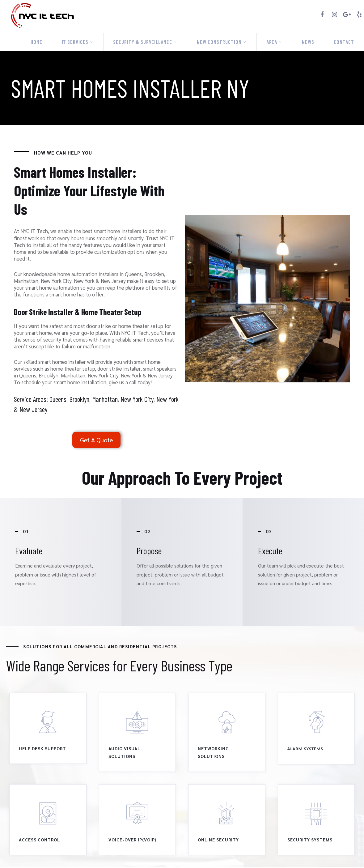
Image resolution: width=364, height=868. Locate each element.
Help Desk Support (42, 749)
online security (218, 840)
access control (39, 840)
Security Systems (310, 840)
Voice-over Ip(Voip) (132, 840)
